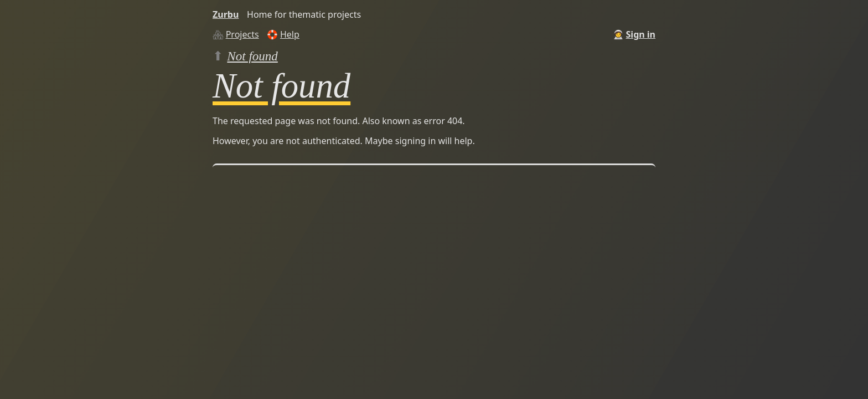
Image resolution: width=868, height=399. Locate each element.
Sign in (641, 34)
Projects (242, 34)
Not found (252, 56)
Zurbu (226, 14)
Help (290, 34)
